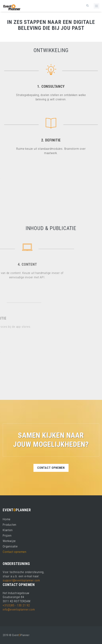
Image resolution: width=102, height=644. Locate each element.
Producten (9, 525)
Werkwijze (9, 541)
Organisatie (10, 546)
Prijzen (7, 535)
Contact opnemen (51, 468)
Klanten (8, 530)
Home (7, 519)
